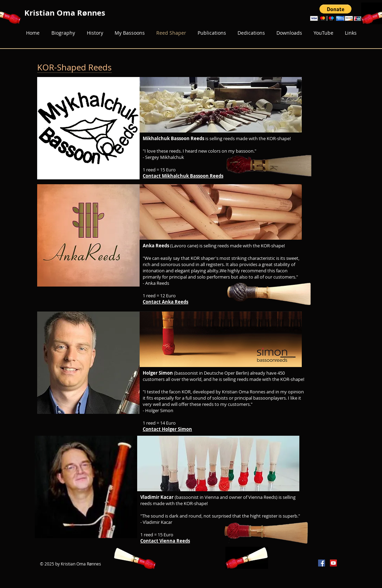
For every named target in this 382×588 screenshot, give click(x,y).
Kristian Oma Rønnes (65, 13)
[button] (336, 13)
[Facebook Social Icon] (322, 563)
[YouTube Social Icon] (333, 563)
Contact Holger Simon (167, 429)
